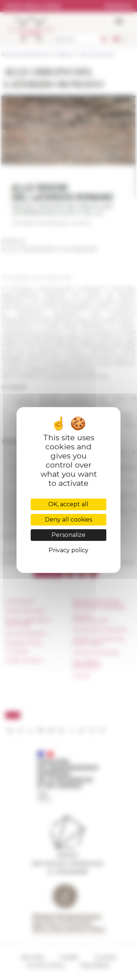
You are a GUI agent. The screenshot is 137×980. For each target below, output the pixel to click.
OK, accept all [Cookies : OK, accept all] (68, 504)
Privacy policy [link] (68, 550)
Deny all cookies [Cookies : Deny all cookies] (68, 520)
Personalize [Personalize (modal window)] (68, 535)
